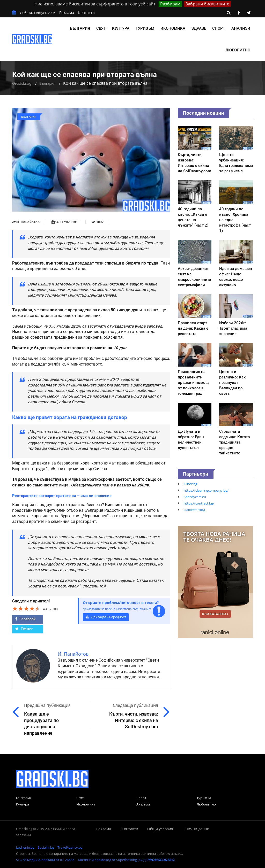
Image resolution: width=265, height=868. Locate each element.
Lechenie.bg (25, 847)
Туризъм (145, 28)
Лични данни (197, 829)
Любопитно (238, 50)
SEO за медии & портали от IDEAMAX (45, 860)
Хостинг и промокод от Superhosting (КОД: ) (126, 860)
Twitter (24, 629)
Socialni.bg (46, 847)
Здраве (199, 28)
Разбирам (170, 4)
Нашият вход (194, 510)
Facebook (25, 619)
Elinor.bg (190, 484)
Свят (101, 28)
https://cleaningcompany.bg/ (206, 490)
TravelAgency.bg (70, 847)
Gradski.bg (22, 83)
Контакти (86, 13)
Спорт (219, 28)
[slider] (26, 608)
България (80, 28)
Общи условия (160, 829)
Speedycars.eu (195, 497)
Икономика (173, 28)
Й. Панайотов (28, 222)
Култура (121, 28)
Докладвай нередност (106, 617)
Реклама (67, 13)
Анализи (241, 28)
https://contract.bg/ (199, 503)
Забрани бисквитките (207, 4)
